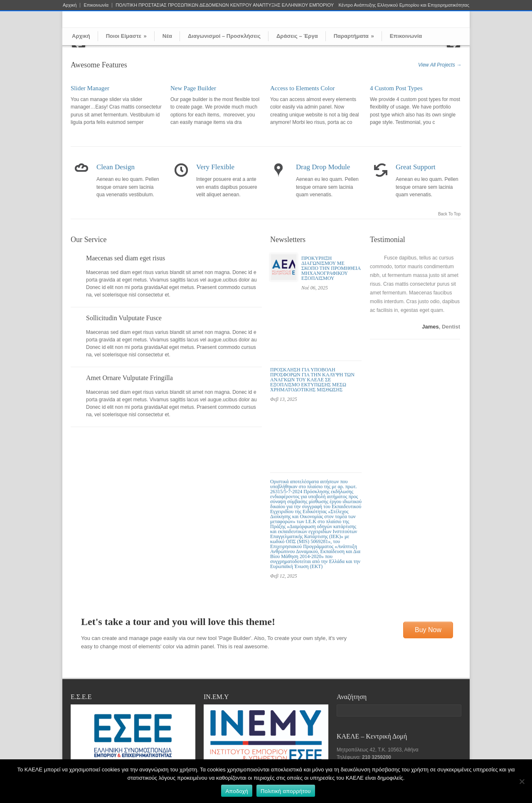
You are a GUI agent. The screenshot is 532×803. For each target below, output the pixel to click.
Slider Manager (90, 88)
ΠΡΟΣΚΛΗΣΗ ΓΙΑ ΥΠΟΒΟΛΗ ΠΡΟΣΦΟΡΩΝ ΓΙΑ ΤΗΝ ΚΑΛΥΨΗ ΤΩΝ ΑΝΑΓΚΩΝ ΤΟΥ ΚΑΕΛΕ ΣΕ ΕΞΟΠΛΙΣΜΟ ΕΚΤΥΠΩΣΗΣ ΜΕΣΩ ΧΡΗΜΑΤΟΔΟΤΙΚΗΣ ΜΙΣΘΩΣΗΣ (312, 380)
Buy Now (428, 630)
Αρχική (70, 5)
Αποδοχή (237, 791)
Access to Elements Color (302, 88)
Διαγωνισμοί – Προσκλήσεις (224, 36)
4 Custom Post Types (396, 88)
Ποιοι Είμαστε (126, 36)
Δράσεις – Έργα (297, 36)
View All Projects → (440, 65)
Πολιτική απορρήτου (286, 791)
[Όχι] (522, 781)
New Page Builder (193, 88)
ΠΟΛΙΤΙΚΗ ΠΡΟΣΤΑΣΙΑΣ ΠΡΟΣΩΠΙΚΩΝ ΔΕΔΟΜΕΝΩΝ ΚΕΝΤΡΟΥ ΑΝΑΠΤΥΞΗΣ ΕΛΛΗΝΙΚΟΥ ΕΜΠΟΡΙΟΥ (225, 5)
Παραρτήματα (354, 36)
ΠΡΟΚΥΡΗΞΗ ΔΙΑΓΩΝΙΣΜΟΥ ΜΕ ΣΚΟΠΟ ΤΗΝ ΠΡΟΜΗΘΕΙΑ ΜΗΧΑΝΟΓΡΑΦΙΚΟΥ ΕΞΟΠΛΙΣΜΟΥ (331, 268)
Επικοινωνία (96, 5)
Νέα (167, 36)
